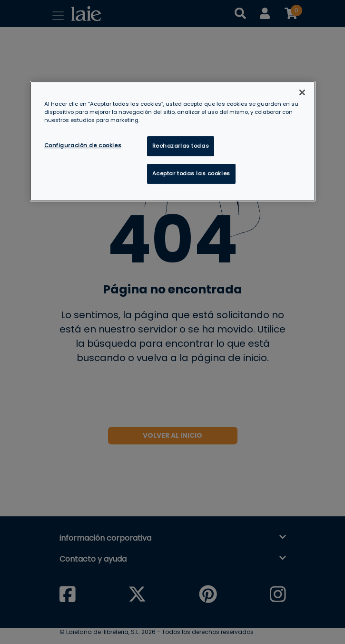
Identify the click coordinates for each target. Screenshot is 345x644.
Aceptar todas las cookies (191, 173)
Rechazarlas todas (181, 146)
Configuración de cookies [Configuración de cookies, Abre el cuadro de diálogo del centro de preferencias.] (83, 145)
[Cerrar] (302, 92)
